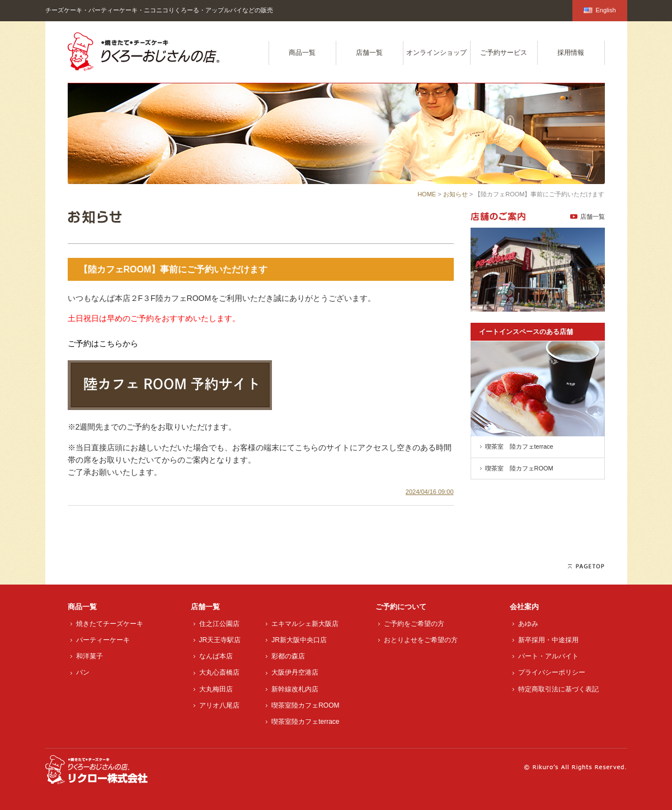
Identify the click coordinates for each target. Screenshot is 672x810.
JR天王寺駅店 (220, 640)
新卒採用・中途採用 (548, 640)
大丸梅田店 (216, 689)
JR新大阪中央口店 (299, 640)
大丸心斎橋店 (219, 672)
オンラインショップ (436, 53)
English (600, 10)
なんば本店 (216, 656)
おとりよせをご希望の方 (421, 640)
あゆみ (528, 624)
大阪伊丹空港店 (295, 672)
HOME (427, 194)
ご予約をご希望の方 (414, 624)
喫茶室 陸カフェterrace (519, 446)
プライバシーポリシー (552, 672)
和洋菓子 (90, 656)
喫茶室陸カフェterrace (305, 722)
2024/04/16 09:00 (430, 492)
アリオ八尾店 (219, 705)
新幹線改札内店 (295, 689)
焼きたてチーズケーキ (110, 624)
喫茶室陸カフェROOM (305, 705)
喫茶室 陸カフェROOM (519, 468)
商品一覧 (302, 53)
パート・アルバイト (548, 656)
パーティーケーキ (103, 640)
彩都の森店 (288, 656)
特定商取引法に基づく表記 (558, 689)
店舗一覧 (369, 53)
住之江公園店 (219, 624)
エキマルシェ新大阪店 (305, 624)
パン (83, 672)
